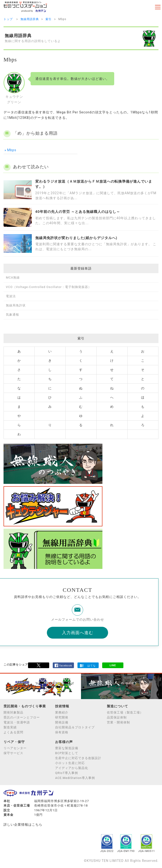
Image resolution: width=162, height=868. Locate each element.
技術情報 (62, 706)
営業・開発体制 (118, 722)
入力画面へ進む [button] (78, 633)
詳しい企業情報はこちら (23, 825)
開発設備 (62, 722)
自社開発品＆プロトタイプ (75, 727)
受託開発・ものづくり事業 (25, 706)
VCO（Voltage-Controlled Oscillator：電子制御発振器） (49, 287)
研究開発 (62, 717)
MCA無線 (13, 277)
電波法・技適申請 (17, 722)
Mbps (10, 150)
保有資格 (62, 732)
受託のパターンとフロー (22, 717)
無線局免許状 (16, 305)
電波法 (11, 296)
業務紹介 (62, 712)
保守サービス (13, 753)
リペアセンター (15, 748)
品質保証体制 (117, 717)
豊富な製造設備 (67, 748)
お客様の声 (64, 742)
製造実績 (10, 727)
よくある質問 (13, 732)
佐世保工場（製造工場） (125, 712)
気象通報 (12, 315)
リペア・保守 (14, 742)
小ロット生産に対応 (70, 763)
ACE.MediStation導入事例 (75, 778)
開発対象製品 (13, 712)
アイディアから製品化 (72, 768)
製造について (117, 706)
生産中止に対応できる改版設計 (78, 758)
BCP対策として (67, 753)
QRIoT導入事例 (67, 773)
